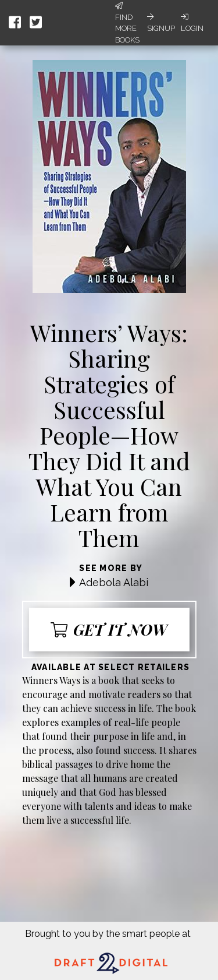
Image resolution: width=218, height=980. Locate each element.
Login (192, 23)
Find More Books (127, 23)
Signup (161, 23)
